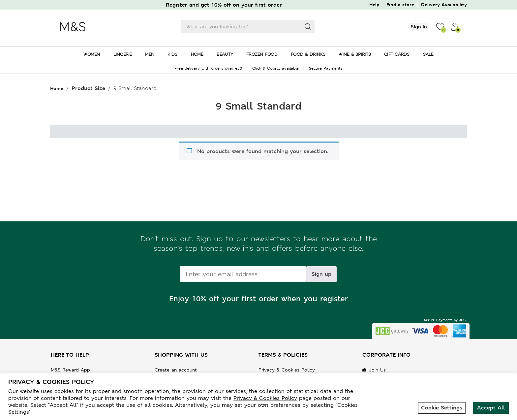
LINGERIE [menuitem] (123, 54)
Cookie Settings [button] (442, 408)
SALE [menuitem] (428, 54)
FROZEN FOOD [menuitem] (262, 54)
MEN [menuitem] (150, 54)
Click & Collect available (275, 68)
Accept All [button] (491, 408)
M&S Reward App (70, 370)
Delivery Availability (444, 4)
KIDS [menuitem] (172, 54)
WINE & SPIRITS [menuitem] (355, 54)
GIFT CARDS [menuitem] (397, 54)
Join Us (377, 370)
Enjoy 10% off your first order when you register (258, 299)
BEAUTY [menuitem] (225, 54)
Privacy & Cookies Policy (287, 370)
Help (374, 4)
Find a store (400, 4)
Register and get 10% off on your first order (224, 5)
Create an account (176, 370)
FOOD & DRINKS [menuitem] (308, 54)
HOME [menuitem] (197, 54)
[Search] (308, 27)
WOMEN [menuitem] (92, 54)
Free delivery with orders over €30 (208, 68)
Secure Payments (326, 68)
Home (57, 88)
